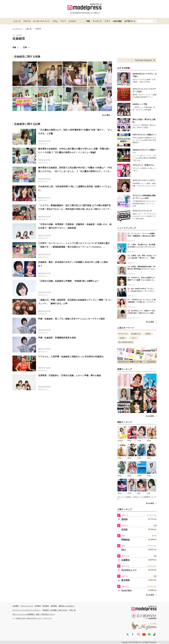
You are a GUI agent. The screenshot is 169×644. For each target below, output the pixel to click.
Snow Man (126, 590)
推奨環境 (46, 606)
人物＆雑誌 (117, 21)
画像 (16, 47)
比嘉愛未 (126, 560)
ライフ (63, 21)
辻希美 (148, 334)
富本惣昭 (126, 580)
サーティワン (123, 334)
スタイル (27, 21)
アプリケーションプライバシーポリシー (27, 610)
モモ (134, 338)
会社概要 (16, 606)
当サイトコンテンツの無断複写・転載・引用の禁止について (34, 614)
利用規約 (38, 606)
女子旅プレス (130, 21)
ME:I (124, 550)
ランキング (97, 21)
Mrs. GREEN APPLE (126, 342)
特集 (88, 21)
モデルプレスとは (27, 606)
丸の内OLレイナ (129, 570)
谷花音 (122, 338)
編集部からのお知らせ (66, 606)
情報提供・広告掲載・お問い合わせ (55, 610)
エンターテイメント (41, 21)
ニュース (17, 21)
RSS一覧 (73, 610)
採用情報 (54, 606)
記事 (26, 47)
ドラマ (107, 21)
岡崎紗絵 (126, 540)
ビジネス (72, 21)
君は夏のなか (136, 334)
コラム (55, 21)
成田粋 (124, 519)
